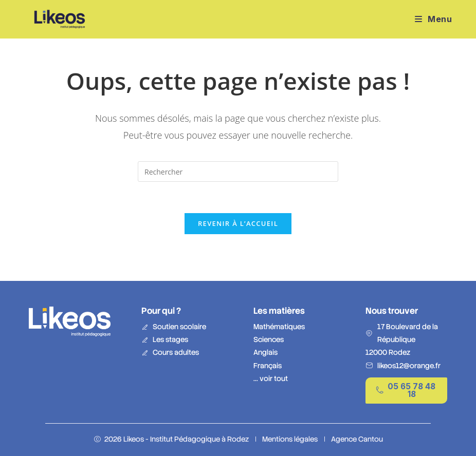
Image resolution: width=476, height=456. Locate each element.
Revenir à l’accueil (238, 223)
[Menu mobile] (434, 19)
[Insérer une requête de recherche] (238, 172)
